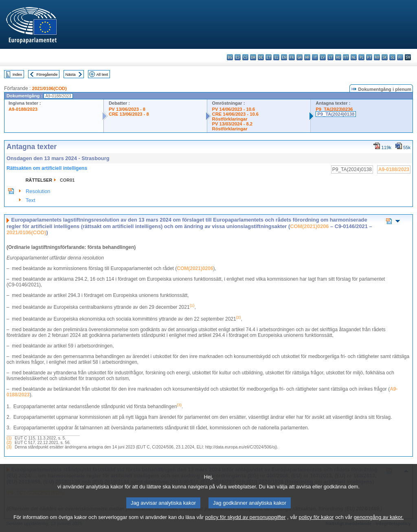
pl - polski (361, 57)
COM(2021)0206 (309, 226)
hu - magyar (338, 57)
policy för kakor (316, 527)
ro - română (377, 57)
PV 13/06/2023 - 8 (127, 109)
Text (30, 200)
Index (17, 74)
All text (102, 74)
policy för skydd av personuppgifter (246, 527)
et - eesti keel (269, 57)
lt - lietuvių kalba (330, 57)
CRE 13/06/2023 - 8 (129, 114)
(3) (9, 447)
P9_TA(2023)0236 (334, 109)
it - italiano (315, 57)
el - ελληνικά (276, 57)
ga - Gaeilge (300, 57)
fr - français (292, 57)
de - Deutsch (261, 57)
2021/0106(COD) (49, 88)
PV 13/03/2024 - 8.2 (233, 124)
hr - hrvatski (307, 57)
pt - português (369, 57)
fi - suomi (400, 57)
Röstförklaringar (230, 119)
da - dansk (253, 57)
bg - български (230, 57)
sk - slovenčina (385, 57)
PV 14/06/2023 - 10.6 (234, 109)
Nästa (71, 74)
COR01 (67, 180)
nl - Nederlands (354, 57)
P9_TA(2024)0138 (336, 114)
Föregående (47, 74)
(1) (9, 438)
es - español (238, 57)
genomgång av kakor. (379, 527)
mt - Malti (346, 57)
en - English (284, 57)
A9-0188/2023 (23, 109)
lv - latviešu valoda (323, 57)
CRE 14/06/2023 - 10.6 (235, 114)
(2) (9, 443)
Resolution (38, 191)
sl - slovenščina (392, 57)
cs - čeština (245, 57)
